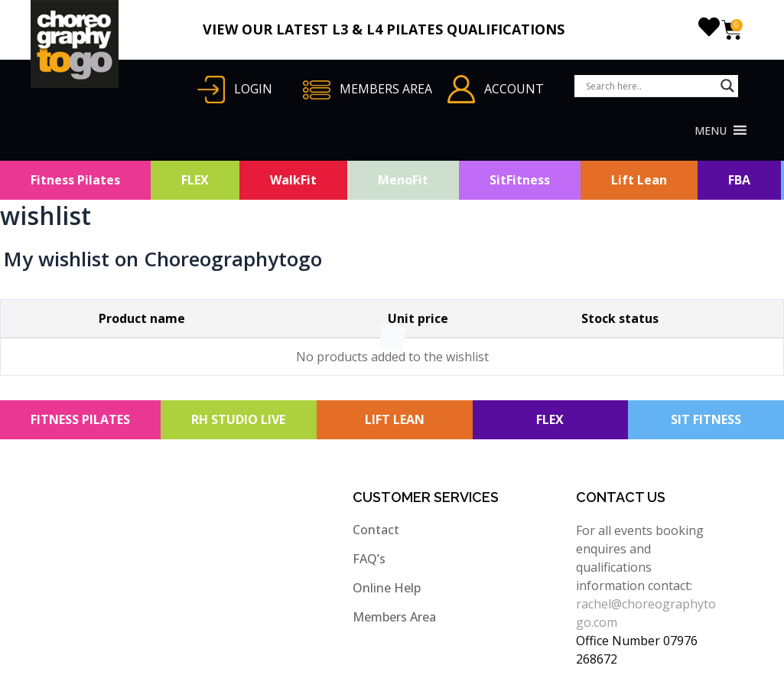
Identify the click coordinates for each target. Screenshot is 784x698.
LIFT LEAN (395, 419)
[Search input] (649, 86)
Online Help (387, 588)
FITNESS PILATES (80, 419)
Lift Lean (639, 180)
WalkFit (293, 180)
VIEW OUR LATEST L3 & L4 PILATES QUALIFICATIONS (384, 29)
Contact (376, 530)
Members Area (394, 617)
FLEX (195, 180)
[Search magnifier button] (727, 86)
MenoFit (403, 180)
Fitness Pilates (75, 180)
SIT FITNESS (706, 419)
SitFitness (520, 180)
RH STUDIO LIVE (238, 419)
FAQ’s (369, 559)
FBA (739, 180)
